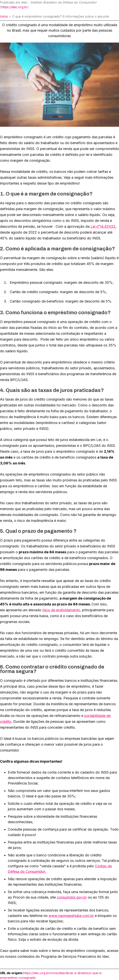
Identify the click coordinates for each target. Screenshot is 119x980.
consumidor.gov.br (72, 897)
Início (4, 16)
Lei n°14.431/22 (103, 226)
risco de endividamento (61, 610)
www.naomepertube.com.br (71, 916)
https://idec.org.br (14, 7)
